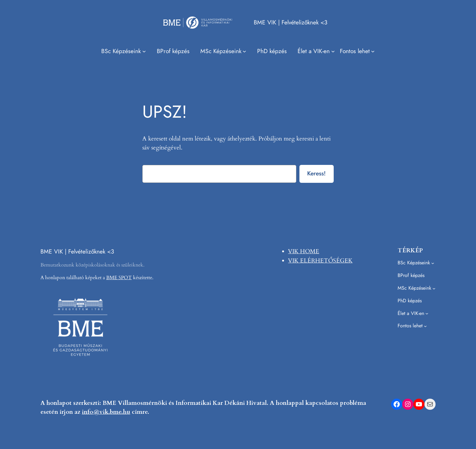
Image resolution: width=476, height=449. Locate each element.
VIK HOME (304, 251)
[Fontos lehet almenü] (357, 51)
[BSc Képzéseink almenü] (123, 51)
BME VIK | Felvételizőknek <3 (290, 22)
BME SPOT (119, 278)
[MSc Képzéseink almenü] (223, 51)
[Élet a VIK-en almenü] (316, 51)
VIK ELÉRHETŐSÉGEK (320, 261)
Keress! (316, 173)
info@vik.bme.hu (106, 412)
